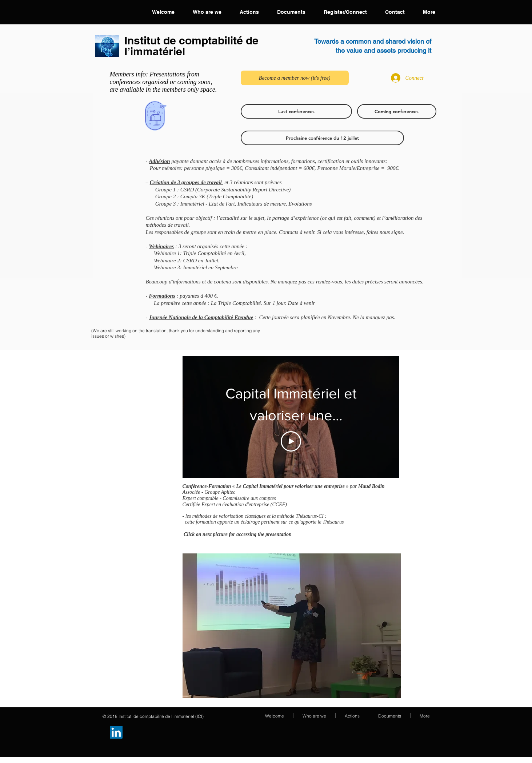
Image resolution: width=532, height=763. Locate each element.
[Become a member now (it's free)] (295, 78)
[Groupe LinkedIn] (116, 732)
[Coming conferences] (397, 111)
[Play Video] (291, 441)
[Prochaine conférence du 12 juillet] (322, 138)
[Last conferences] (296, 111)
